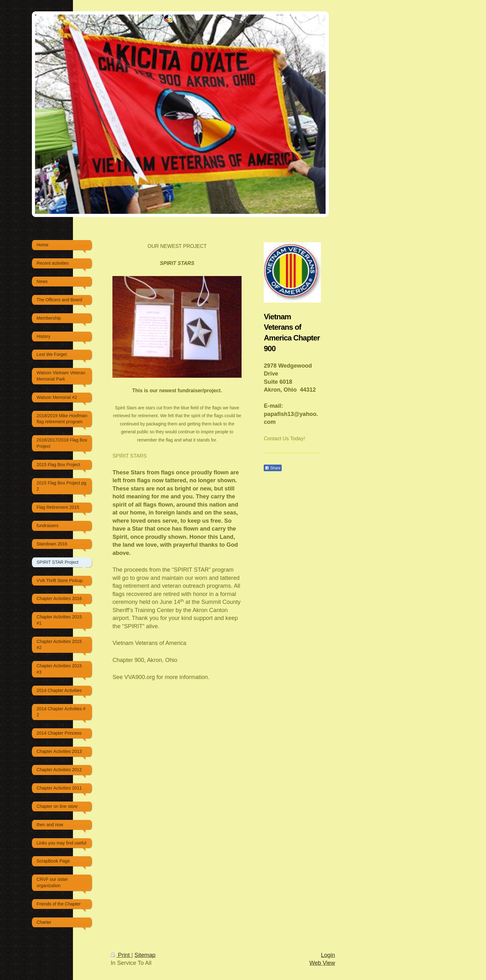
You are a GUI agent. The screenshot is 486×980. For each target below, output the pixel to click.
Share (273, 468)
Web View (322, 963)
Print (121, 955)
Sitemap (145, 955)
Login (328, 955)
